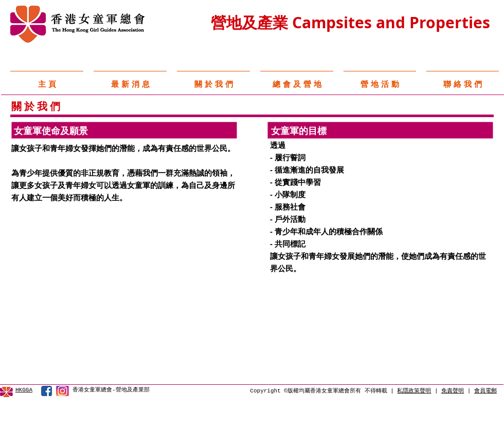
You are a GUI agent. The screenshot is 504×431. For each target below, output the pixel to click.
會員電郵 (485, 391)
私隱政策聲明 (414, 391)
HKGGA (24, 390)
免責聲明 (453, 391)
